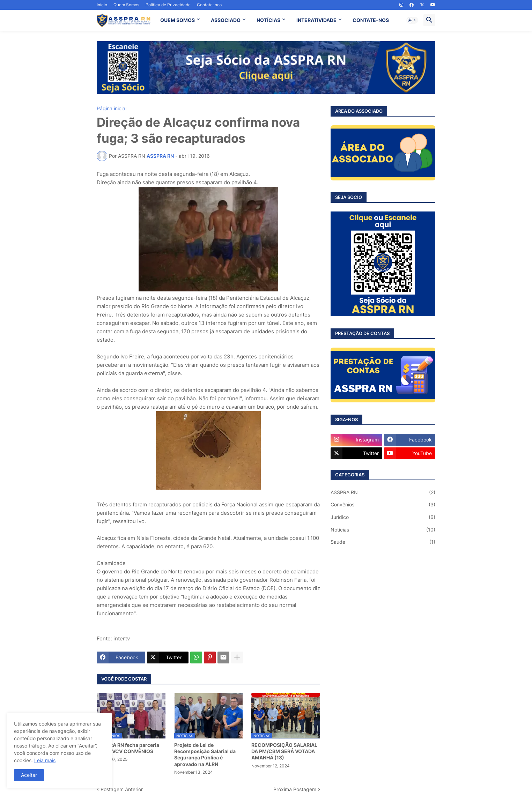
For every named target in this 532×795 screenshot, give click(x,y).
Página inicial (112, 109)
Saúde (383, 542)
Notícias (383, 530)
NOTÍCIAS (268, 20)
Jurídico (383, 517)
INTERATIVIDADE (316, 20)
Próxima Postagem (295, 789)
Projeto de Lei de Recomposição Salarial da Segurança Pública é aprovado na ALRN (205, 755)
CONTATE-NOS (371, 20)
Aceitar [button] (29, 775)
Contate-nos (209, 5)
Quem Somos (126, 5)
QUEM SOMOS (178, 20)
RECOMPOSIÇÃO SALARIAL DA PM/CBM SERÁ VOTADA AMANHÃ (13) (284, 751)
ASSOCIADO (226, 20)
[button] (412, 20)
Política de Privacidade (168, 5)
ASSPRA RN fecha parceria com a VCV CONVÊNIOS (128, 748)
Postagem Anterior (122, 789)
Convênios (383, 505)
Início (102, 5)
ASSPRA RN (383, 492)
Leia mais (45, 760)
